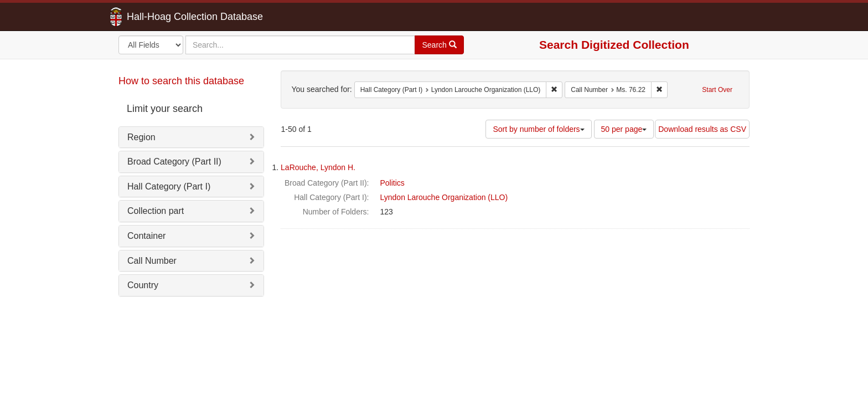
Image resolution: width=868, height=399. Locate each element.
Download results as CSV (702, 129)
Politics (392, 183)
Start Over (717, 90)
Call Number (152, 261)
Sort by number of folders (538, 129)
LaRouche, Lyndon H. (318, 167)
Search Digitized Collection (614, 45)
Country (143, 285)
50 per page (624, 129)
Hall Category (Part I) (169, 186)
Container (146, 236)
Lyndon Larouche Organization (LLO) (444, 197)
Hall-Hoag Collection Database (160, 17)
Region (141, 137)
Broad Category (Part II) (174, 162)
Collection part (156, 211)
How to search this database (181, 81)
